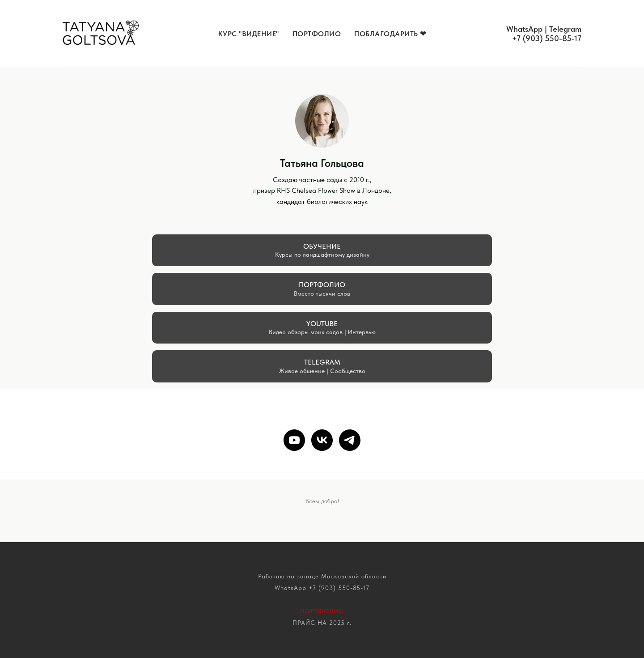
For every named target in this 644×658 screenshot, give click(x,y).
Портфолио (317, 34)
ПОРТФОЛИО (322, 611)
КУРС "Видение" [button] (249, 34)
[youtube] (294, 440)
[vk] (322, 440)
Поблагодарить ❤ (390, 34)
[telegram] (350, 440)
